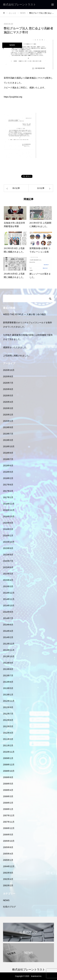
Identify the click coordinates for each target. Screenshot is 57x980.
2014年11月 (9, 599)
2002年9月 (8, 873)
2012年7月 (8, 714)
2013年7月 (8, 676)
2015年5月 (8, 574)
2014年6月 (8, 625)
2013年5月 (8, 688)
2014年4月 (8, 631)
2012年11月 (9, 701)
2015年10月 (9, 542)
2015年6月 (8, 567)
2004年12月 (9, 866)
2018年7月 (8, 459)
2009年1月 (8, 758)
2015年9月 (8, 548)
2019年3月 (8, 440)
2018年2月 (8, 478)
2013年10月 (9, 656)
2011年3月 (8, 739)
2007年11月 (9, 822)
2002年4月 (8, 879)
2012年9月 (8, 707)
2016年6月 (8, 523)
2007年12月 (9, 815)
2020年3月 (8, 408)
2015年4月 (8, 580)
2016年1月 (8, 536)
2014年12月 (9, 593)
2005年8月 (8, 847)
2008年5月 (8, 784)
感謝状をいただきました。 (16, 347)
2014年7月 (8, 618)
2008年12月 (9, 765)
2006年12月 (9, 828)
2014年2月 (8, 637)
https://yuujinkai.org (13, 97)
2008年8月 (8, 777)
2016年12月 (9, 504)
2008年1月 (8, 809)
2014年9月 (8, 612)
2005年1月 (8, 860)
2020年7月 (8, 383)
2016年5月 (8, 529)
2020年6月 (8, 389)
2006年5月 (8, 835)
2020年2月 (8, 415)
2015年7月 (8, 561)
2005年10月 (9, 841)
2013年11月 (9, 650)
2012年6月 (8, 720)
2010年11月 (9, 752)
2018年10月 (9, 446)
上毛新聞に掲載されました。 (17, 356)
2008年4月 (8, 790)
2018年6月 (8, 466)
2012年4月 (8, 733)
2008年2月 (8, 803)
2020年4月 (8, 402)
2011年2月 (8, 745)
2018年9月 (8, 453)
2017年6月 (8, 485)
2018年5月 (8, 472)
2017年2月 (8, 491)
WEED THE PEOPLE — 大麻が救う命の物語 (24, 314)
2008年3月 (8, 796)
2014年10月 (9, 606)
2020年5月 (8, 396)
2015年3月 (8, 586)
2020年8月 (8, 376)
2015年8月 (8, 555)
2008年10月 (9, 771)
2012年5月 (8, 726)
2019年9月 (8, 427)
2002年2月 (8, 885)
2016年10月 (9, 516)
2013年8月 (8, 669)
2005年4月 (8, 854)
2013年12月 (9, 644)
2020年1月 (8, 421)
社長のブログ (9, 907)
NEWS (12, 45)
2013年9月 (8, 663)
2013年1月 (8, 695)
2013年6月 (8, 682)
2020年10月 (9, 370)
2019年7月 (8, 434)
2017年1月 (8, 497)
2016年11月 (9, 510)
